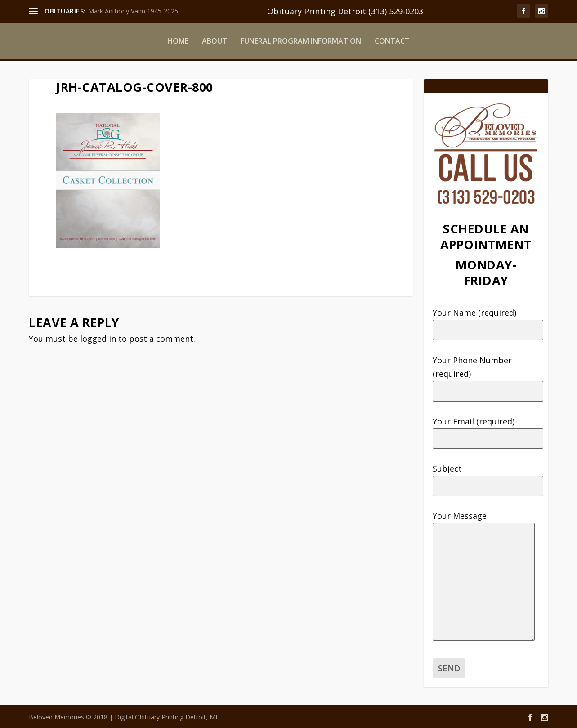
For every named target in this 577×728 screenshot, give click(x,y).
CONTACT (392, 41)
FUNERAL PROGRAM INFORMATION (301, 41)
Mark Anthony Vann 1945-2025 (133, 11)
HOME (178, 41)
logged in (98, 339)
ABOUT (215, 41)
